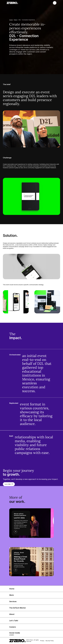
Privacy (42, 641)
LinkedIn (12, 635)
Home (11, 20)
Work (16, 20)
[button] (55, 3)
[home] (12, 3)
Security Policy (50, 641)
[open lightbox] (31, 196)
